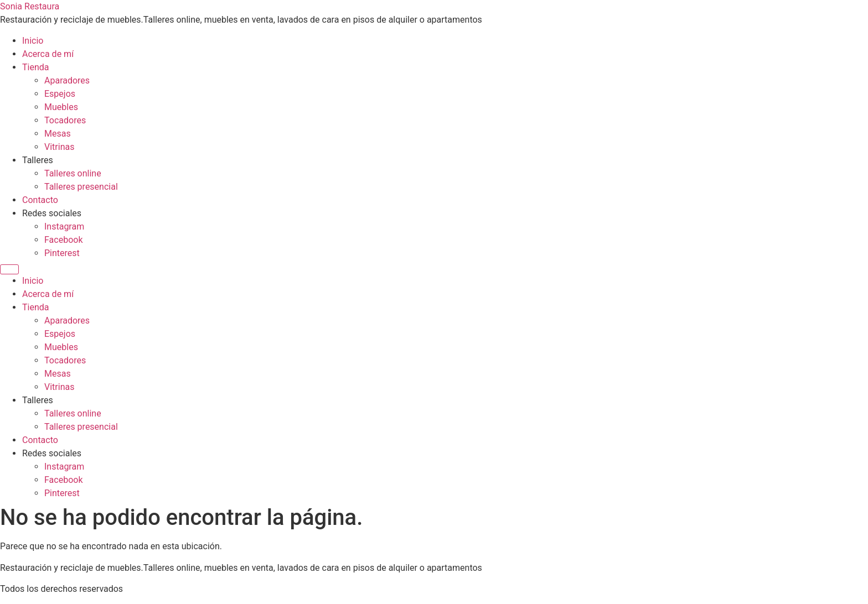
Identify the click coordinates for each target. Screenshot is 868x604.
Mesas (58, 134)
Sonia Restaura (30, 6)
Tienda (35, 67)
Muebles (61, 107)
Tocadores (65, 120)
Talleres (38, 160)
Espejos (60, 94)
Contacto (40, 200)
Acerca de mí (48, 54)
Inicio (33, 41)
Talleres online (73, 173)
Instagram (64, 226)
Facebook (63, 240)
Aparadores (67, 80)
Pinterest (62, 253)
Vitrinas (59, 147)
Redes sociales (52, 213)
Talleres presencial (81, 187)
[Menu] (9, 269)
